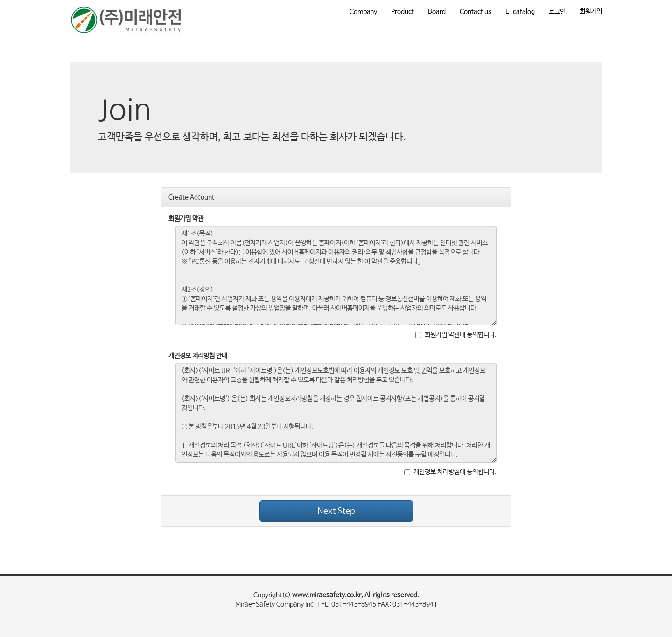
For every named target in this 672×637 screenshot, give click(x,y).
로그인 (557, 12)
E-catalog (520, 12)
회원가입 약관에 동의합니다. (456, 335)
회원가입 (591, 12)
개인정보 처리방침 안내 (198, 356)
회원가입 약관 (186, 219)
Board (437, 12)
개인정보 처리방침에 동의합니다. (450, 472)
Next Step (336, 511)
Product (402, 12)
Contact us (476, 12)
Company (363, 12)
